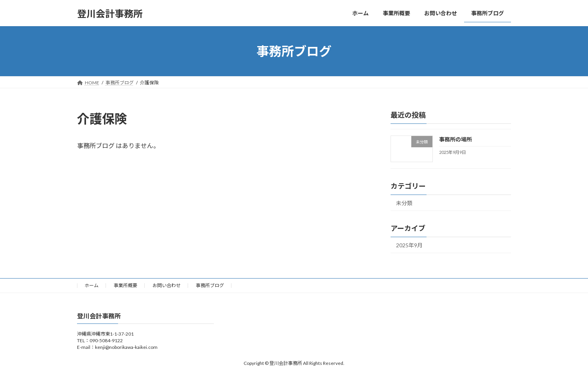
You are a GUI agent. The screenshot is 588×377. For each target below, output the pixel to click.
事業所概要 (125, 285)
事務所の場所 (455, 139)
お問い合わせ (167, 285)
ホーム (91, 285)
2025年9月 (409, 245)
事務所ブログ (210, 285)
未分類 (404, 203)
